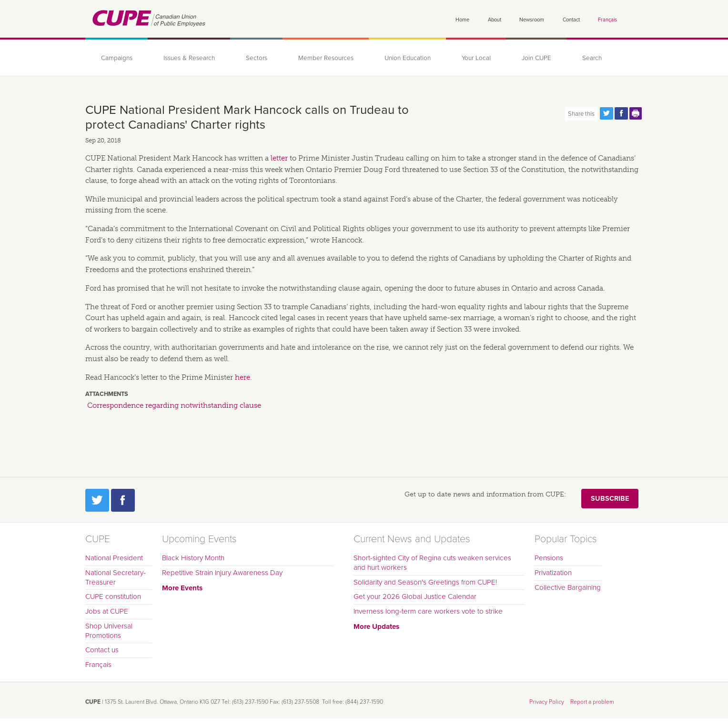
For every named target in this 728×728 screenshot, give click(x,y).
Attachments (107, 394)
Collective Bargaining (568, 587)
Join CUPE (536, 58)
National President (114, 558)
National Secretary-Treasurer (116, 577)
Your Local (476, 58)
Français (607, 20)
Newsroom (532, 20)
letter (279, 158)
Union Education (408, 58)
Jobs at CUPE (107, 611)
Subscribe (610, 499)
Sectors (257, 58)
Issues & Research (189, 58)
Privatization (553, 573)
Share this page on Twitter (607, 113)
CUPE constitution (113, 597)
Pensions (549, 558)
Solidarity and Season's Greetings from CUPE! (425, 582)
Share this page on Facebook (621, 113)
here (243, 377)
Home (462, 20)
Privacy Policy (547, 702)
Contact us (102, 650)
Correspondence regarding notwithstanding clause (174, 405)
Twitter (97, 500)
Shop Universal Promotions (109, 631)
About (495, 20)
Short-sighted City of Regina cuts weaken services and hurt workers (432, 563)
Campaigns (117, 58)
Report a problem (592, 702)
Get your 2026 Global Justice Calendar (415, 597)
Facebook (123, 500)
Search (592, 58)
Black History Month (193, 558)
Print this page (636, 113)
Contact (571, 20)
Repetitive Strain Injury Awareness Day (222, 573)
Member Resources (326, 58)
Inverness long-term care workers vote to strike (428, 611)
